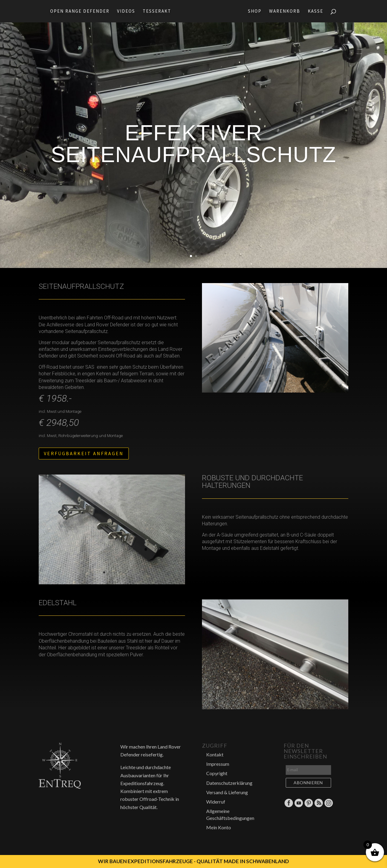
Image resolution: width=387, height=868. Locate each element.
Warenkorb (286, 11)
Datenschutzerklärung (229, 783)
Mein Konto (219, 827)
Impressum (218, 764)
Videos (124, 11)
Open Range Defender (78, 11)
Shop (257, 11)
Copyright (217, 773)
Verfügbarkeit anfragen (84, 453)
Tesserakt (155, 11)
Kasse (317, 11)
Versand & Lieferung (227, 792)
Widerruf (216, 802)
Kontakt (215, 754)
